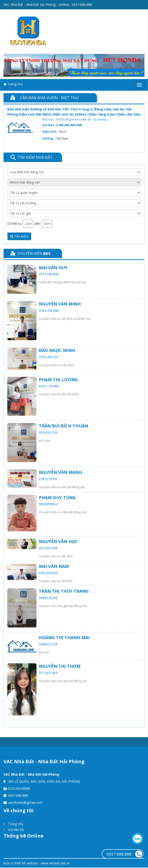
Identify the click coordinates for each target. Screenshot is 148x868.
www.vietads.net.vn (55, 863)
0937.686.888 (82, 5)
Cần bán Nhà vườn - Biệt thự (49, 98)
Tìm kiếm (19, 236)
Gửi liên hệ (14, 830)
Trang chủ (13, 84)
